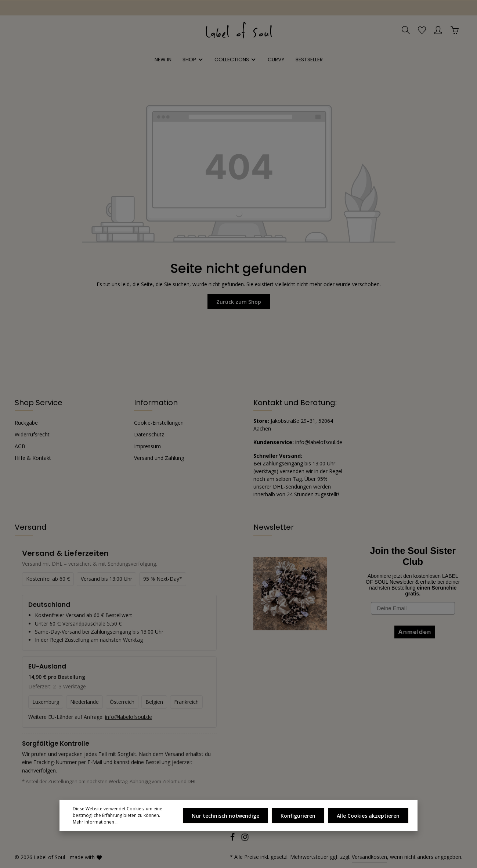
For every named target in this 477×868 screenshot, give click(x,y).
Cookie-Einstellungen (159, 423)
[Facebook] (233, 839)
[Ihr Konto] (438, 30)
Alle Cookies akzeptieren (368, 816)
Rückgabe (26, 423)
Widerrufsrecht (32, 434)
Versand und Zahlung (159, 458)
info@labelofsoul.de (319, 442)
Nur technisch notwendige (225, 816)
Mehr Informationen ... (96, 822)
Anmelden (415, 632)
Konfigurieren (298, 816)
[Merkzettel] (422, 30)
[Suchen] (406, 30)
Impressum (147, 446)
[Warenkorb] (455, 30)
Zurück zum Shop (239, 302)
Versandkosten (369, 857)
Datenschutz (149, 434)
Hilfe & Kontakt (33, 458)
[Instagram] (245, 839)
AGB (20, 446)
